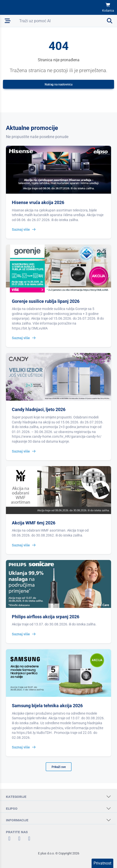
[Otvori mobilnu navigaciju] (8, 21)
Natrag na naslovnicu (59, 84)
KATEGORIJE (16, 796)
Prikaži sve (59, 767)
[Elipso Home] (18, 7)
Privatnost (102, 863)
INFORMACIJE (17, 820)
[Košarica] (108, 8)
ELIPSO (12, 808)
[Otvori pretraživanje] (66, 21)
